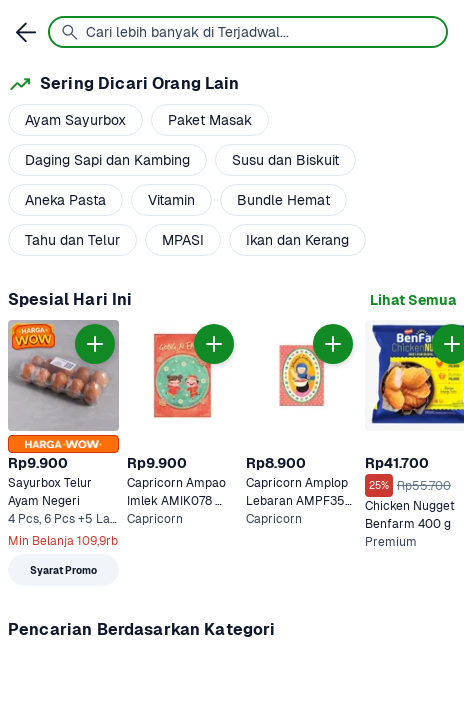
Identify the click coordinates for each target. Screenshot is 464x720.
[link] (413, 300)
